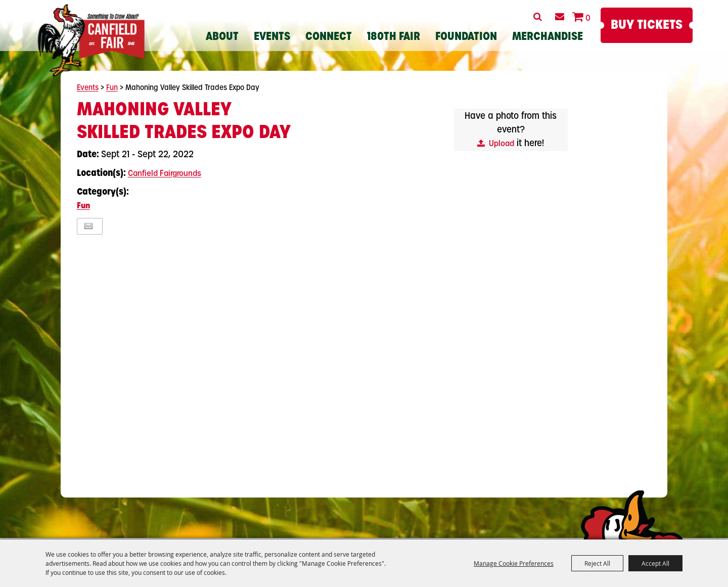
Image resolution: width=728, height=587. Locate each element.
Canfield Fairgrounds (165, 174)
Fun (112, 88)
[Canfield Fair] (91, 40)
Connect (329, 37)
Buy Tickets (647, 26)
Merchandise (548, 37)
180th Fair (394, 37)
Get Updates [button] (559, 17)
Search (538, 17)
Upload (502, 144)
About (222, 37)
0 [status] (588, 19)
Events (272, 37)
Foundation (466, 37)
